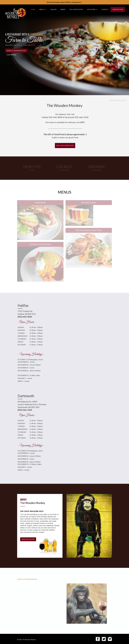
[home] (14, 12)
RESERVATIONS (118, 9)
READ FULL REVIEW (28, 539)
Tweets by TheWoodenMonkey (27, 579)
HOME (33, 9)
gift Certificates (76, 9)
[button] (43, 9)
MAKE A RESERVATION (16, 51)
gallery (53, 9)
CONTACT (105, 9)
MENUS (63, 9)
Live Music (12, 55)
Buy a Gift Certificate (65, 145)
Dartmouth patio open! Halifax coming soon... (64, 2)
